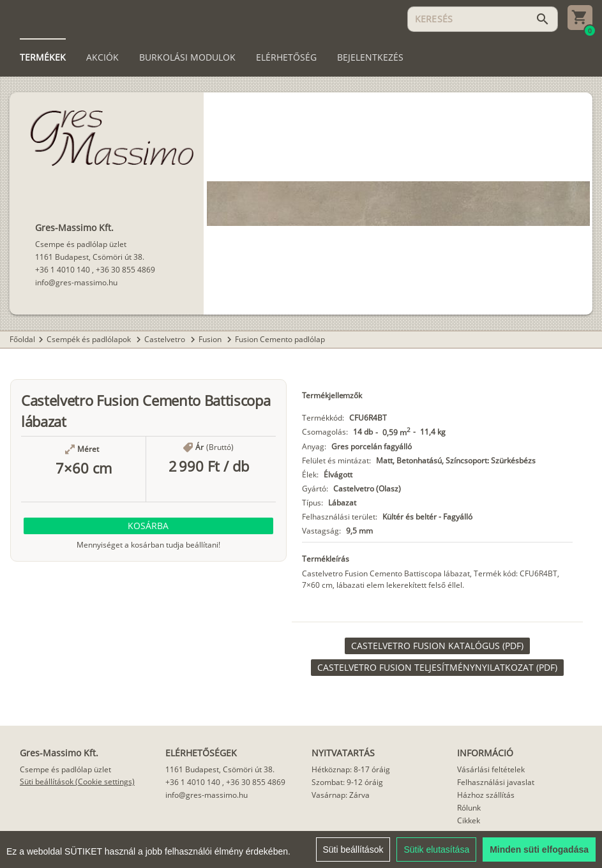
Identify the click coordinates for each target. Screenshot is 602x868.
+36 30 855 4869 (125, 270)
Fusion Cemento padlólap (280, 339)
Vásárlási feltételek (491, 769)
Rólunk (469, 808)
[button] (148, 526)
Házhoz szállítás (486, 795)
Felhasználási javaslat (496, 782)
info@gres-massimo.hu (76, 282)
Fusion (211, 339)
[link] (437, 646)
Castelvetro (166, 339)
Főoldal (22, 339)
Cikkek (469, 820)
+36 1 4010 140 (63, 270)
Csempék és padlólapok (90, 339)
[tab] (43, 57)
